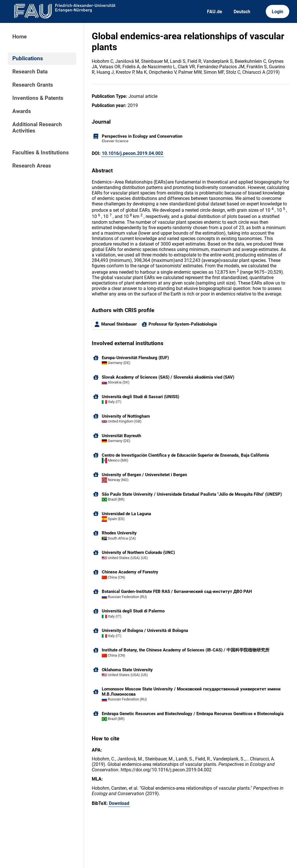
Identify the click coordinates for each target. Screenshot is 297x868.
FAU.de (215, 12)
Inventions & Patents (38, 98)
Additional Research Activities (37, 128)
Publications (28, 59)
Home (19, 37)
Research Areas (32, 166)
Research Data (30, 72)
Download (119, 803)
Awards (22, 111)
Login (278, 12)
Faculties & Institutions (41, 153)
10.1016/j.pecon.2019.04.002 (132, 153)
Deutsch (242, 12)
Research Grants (33, 85)
